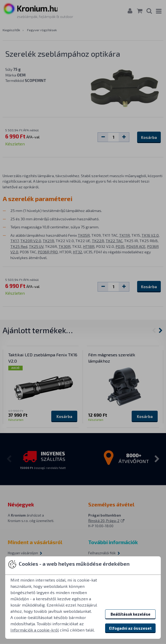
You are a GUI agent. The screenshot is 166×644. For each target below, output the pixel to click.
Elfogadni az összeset (130, 628)
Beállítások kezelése (130, 614)
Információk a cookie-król (35, 630)
